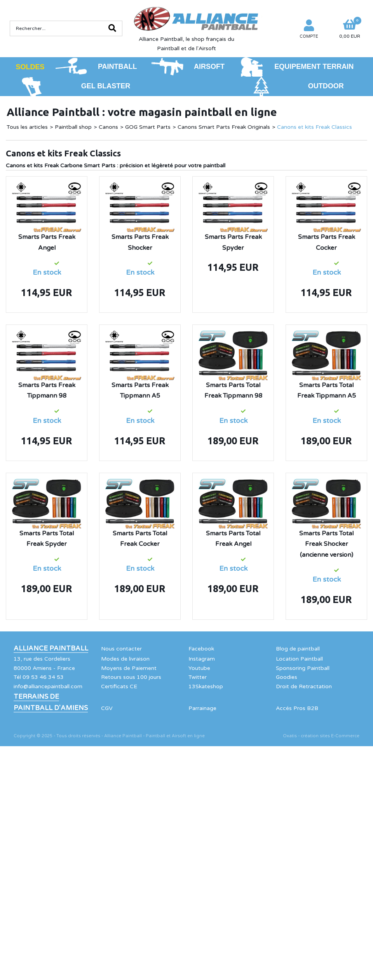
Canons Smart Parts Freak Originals (224, 127)
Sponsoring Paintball (303, 668)
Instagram (202, 659)
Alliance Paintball (51, 649)
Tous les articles (27, 127)
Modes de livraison (125, 659)
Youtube (199, 668)
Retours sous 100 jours (131, 677)
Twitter (198, 677)
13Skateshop (206, 686)
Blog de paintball (298, 649)
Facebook (201, 649)
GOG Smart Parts (148, 127)
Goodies (287, 677)
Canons (108, 127)
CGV (107, 708)
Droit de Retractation (304, 686)
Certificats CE (119, 686)
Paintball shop (73, 127)
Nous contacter (121, 649)
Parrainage (202, 708)
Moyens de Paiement (129, 668)
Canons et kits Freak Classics (315, 127)
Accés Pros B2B (297, 708)
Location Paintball (299, 659)
